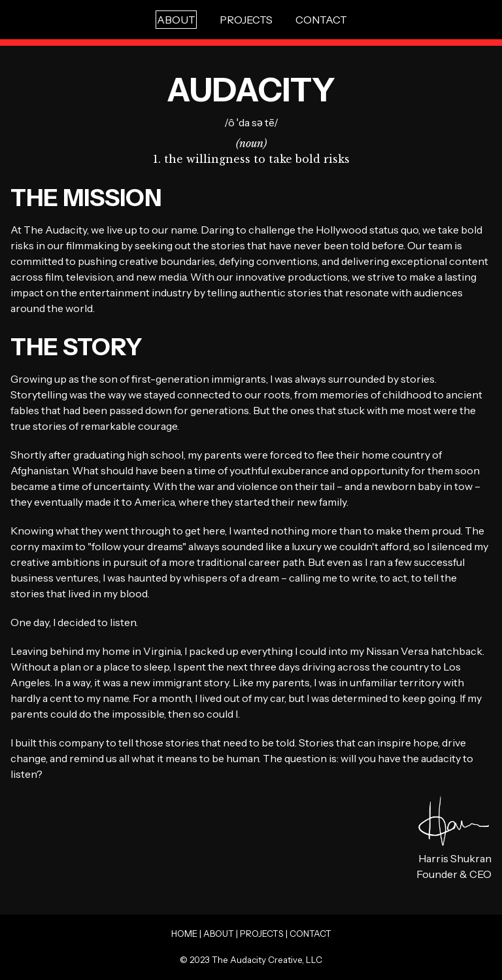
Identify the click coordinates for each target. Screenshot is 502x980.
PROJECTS (246, 20)
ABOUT (219, 934)
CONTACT (321, 20)
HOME (184, 934)
